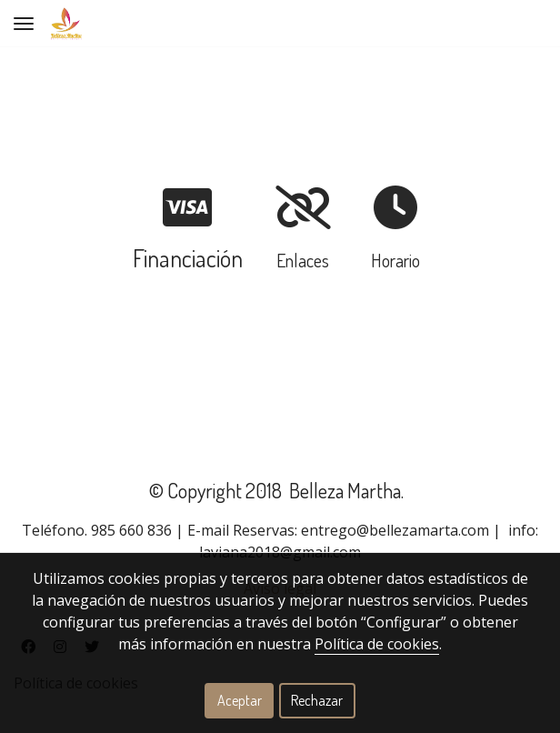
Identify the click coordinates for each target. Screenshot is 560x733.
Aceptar (240, 700)
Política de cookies (377, 644)
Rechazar (317, 700)
